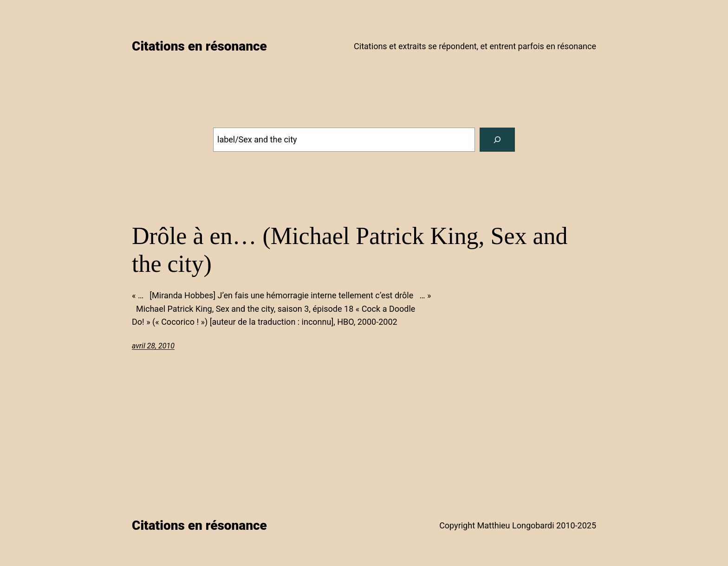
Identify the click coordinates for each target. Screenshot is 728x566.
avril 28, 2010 (153, 346)
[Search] (497, 140)
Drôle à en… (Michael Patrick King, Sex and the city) (350, 250)
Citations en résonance (199, 46)
